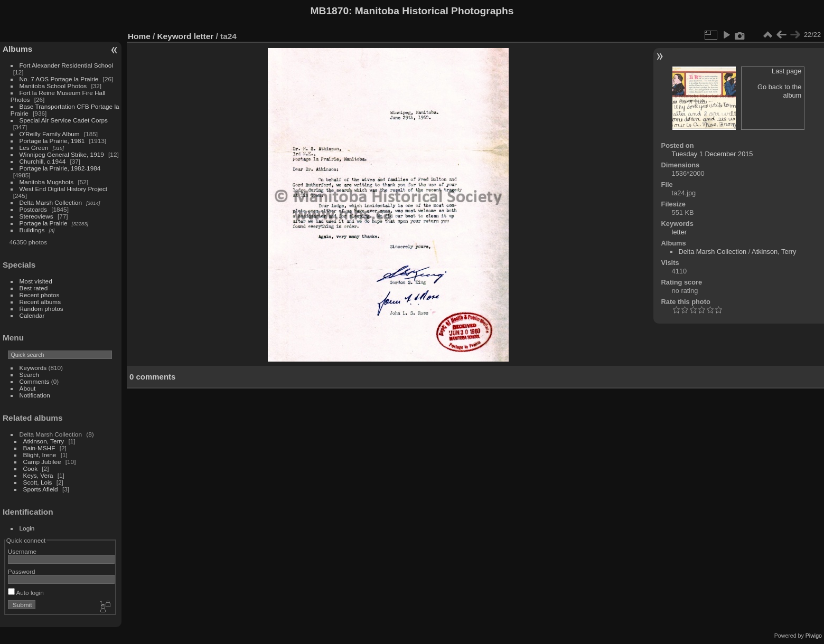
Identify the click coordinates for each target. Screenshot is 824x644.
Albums (17, 49)
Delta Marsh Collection (51, 202)
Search (29, 375)
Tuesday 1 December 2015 (713, 154)
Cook (30, 468)
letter (204, 36)
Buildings (32, 230)
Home (139, 36)
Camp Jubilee (42, 462)
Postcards (33, 209)
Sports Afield (41, 489)
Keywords (33, 368)
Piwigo (814, 636)
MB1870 (330, 11)
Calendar (32, 315)
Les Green (34, 148)
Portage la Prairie (44, 223)
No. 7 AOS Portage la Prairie (59, 79)
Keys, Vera (38, 475)
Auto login (26, 593)
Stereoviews (36, 216)
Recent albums (40, 302)
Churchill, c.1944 (43, 161)
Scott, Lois (38, 482)
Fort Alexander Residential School (66, 65)
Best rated (34, 288)
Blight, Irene (40, 455)
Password (22, 571)
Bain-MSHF (39, 448)
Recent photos (40, 295)
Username (22, 551)
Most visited (36, 281)
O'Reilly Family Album (50, 134)
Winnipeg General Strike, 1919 (62, 154)
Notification (35, 395)
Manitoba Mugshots (47, 182)
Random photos (41, 309)
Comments (35, 381)
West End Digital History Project (64, 189)
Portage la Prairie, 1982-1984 (60, 168)
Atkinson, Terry (44, 441)
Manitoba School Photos (53, 86)
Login (27, 528)
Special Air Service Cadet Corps (64, 120)
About (28, 388)
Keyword (175, 36)
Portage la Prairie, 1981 (52, 141)
